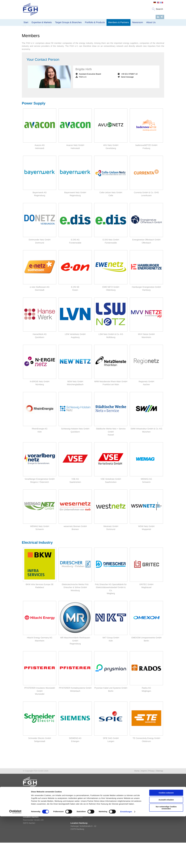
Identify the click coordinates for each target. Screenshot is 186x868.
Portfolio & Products (95, 22)
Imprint (144, 796)
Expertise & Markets (42, 22)
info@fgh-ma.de (77, 830)
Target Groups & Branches (68, 22)
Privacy (151, 796)
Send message (127, 102)
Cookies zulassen (166, 844)
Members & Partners (119, 22)
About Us (151, 22)
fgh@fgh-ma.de (30, 836)
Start (26, 22)
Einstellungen (126, 863)
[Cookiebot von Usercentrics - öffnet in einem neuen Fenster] (15, 863)
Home (24, 51)
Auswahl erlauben (166, 851)
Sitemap (159, 796)
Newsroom (138, 22)
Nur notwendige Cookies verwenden (166, 859)
